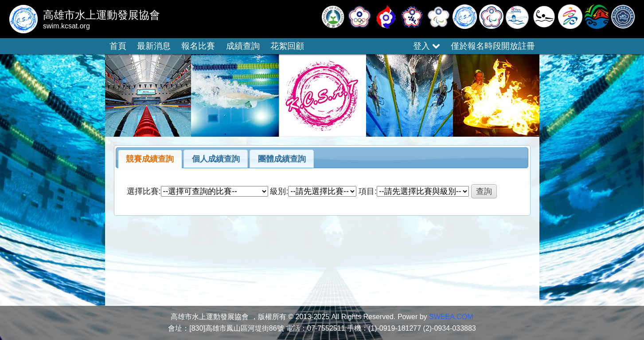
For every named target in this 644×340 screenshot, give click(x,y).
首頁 (118, 46)
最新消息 (154, 46)
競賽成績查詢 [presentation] (150, 159)
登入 (426, 46)
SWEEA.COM (451, 317)
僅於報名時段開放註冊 (493, 46)
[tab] (150, 159)
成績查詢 (243, 46)
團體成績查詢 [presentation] (282, 159)
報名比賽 (198, 46)
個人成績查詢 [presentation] (216, 159)
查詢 (484, 191)
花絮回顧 (287, 46)
